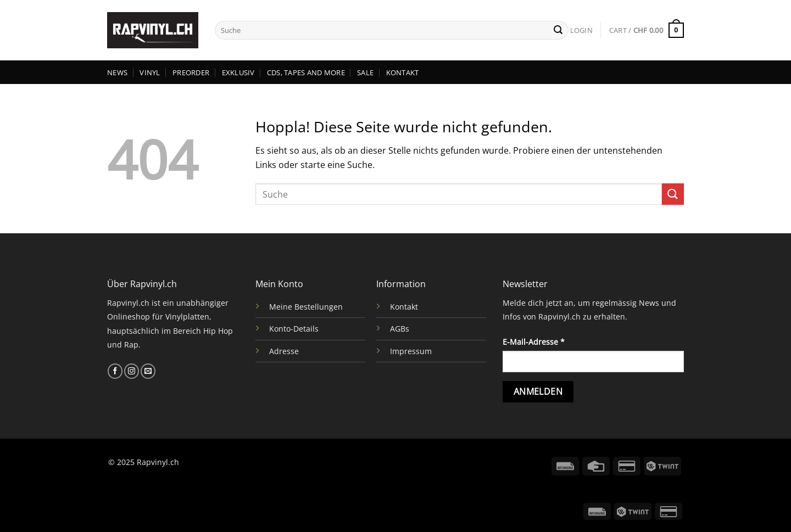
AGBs (400, 329)
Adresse (284, 351)
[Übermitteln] (558, 30)
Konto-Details (294, 329)
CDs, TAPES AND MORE (306, 72)
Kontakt (404, 307)
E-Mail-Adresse (534, 342)
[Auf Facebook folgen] (115, 371)
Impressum (411, 351)
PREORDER (191, 72)
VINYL (150, 72)
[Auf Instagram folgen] (132, 371)
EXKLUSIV (238, 72)
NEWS (117, 72)
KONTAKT (403, 72)
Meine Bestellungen (306, 307)
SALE (365, 72)
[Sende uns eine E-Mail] (148, 371)
